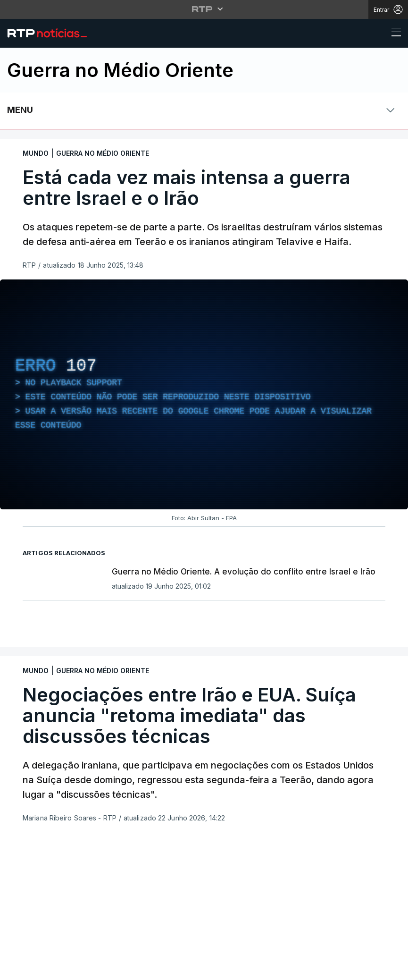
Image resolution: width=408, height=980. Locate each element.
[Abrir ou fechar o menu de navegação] (393, 34)
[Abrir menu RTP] (204, 9)
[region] (204, 394)
